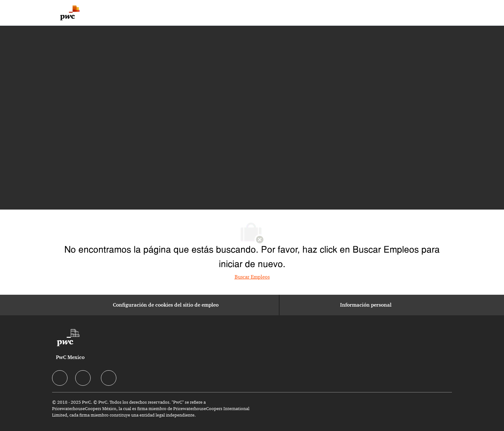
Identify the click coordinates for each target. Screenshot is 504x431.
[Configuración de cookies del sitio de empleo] (166, 305)
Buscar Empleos (252, 277)
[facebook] (60, 378)
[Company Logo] (70, 13)
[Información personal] (366, 305)
